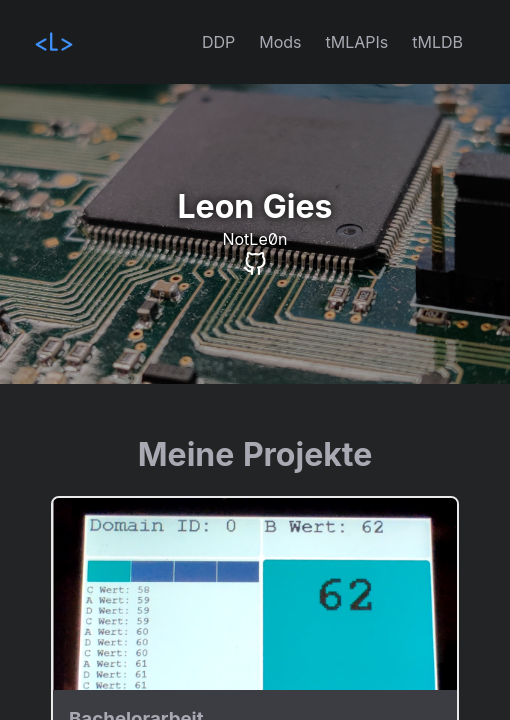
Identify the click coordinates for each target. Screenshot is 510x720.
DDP (218, 42)
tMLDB (437, 42)
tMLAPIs (357, 42)
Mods (280, 42)
